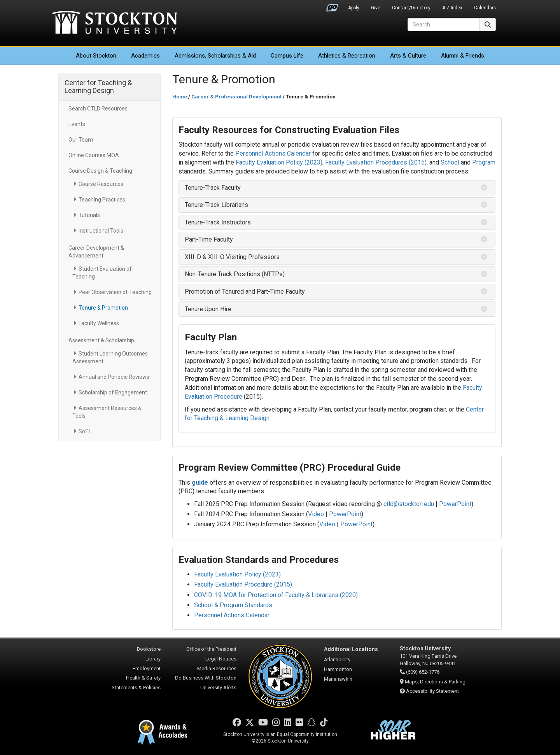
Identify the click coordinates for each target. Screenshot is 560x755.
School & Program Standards (233, 605)
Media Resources (217, 668)
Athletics (347, 56)
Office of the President (211, 649)
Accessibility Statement (432, 691)
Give (376, 8)
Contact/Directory (411, 8)
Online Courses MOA (94, 155)
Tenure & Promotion (103, 308)
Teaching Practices (102, 200)
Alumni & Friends (463, 56)
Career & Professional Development (236, 97)
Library (153, 659)
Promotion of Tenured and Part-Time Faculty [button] (245, 292)
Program (484, 162)
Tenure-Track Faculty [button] (213, 188)
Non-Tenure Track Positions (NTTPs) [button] (235, 274)
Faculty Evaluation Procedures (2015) (376, 162)
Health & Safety (143, 678)
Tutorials (89, 215)
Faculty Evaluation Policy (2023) (279, 162)
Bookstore (149, 649)
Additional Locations (351, 649)
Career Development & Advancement (96, 252)
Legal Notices (221, 659)
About (96, 56)
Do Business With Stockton (206, 678)
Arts (408, 56)
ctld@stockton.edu (409, 504)
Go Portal (332, 6)
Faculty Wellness (99, 323)
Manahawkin (338, 679)
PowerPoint (455, 504)
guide (201, 483)
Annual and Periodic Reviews (114, 377)
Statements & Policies (136, 688)
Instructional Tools (101, 231)
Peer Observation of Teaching (115, 292)
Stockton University (115, 23)
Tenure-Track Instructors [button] (218, 222)
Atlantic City (337, 660)
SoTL (85, 431)
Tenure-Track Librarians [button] (216, 205)
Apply (354, 8)
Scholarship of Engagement (113, 392)
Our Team (81, 140)
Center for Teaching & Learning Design (98, 87)
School (451, 162)
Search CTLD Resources (98, 109)
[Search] (444, 25)
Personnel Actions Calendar (273, 153)
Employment (147, 668)
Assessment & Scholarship (101, 340)
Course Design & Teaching (100, 171)
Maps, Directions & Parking (435, 682)
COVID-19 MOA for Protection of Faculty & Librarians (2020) (276, 595)
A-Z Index (452, 8)
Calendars (485, 8)
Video (316, 514)
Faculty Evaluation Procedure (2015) (243, 584)
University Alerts (218, 688)
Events (77, 124)
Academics (145, 56)
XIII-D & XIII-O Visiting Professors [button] (232, 257)
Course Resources (101, 184)
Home (180, 97)
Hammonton (338, 669)
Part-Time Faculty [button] (209, 239)
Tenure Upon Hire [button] (208, 309)
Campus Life (287, 56)
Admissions (215, 56)
